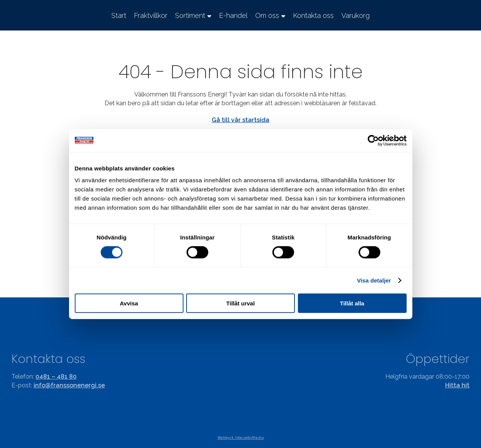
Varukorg (356, 15)
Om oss (267, 15)
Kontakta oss (313, 15)
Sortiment (190, 15)
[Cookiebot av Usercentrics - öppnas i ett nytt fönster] (373, 140)
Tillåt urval (240, 303)
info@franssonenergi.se (69, 385)
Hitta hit (457, 385)
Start (119, 15)
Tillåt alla (352, 303)
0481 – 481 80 (56, 377)
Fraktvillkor (151, 15)
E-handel (233, 15)
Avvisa (129, 303)
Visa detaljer (374, 280)
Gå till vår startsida (240, 120)
